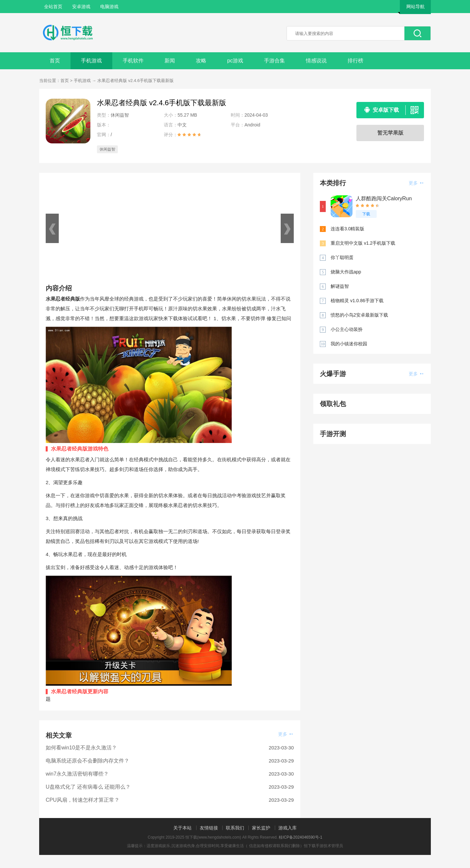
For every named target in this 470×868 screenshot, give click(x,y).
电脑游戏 (109, 7)
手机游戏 (91, 61)
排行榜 (355, 61)
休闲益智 (107, 149)
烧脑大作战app (346, 272)
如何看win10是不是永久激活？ (81, 748)
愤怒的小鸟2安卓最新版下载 (359, 315)
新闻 (170, 61)
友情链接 (209, 828)
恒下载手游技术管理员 (323, 846)
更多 (285, 734)
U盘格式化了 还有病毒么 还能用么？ (88, 787)
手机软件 (133, 61)
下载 (366, 214)
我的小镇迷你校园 (349, 344)
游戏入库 (288, 828)
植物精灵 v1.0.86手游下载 (357, 301)
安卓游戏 (81, 7)
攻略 (201, 61)
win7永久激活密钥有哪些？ (77, 774)
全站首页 (53, 7)
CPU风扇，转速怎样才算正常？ (83, 800)
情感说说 (316, 61)
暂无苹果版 (390, 133)
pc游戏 (235, 61)
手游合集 (274, 61)
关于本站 (182, 828)
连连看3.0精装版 (347, 229)
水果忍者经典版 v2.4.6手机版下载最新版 (135, 81)
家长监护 (261, 828)
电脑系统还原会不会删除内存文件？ (87, 761)
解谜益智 (340, 286)
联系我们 (235, 828)
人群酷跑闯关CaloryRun (384, 198)
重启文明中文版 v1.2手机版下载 (363, 243)
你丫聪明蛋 (342, 257)
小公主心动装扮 (347, 329)
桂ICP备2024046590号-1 (300, 837)
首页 (55, 61)
